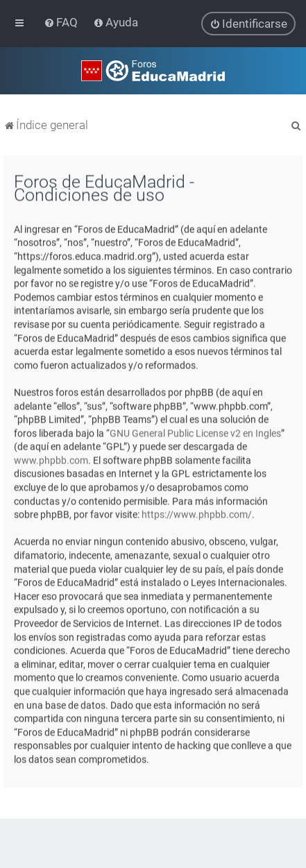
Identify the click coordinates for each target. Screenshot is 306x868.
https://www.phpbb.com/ (197, 514)
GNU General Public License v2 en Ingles (195, 432)
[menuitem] (62, 22)
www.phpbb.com (51, 459)
